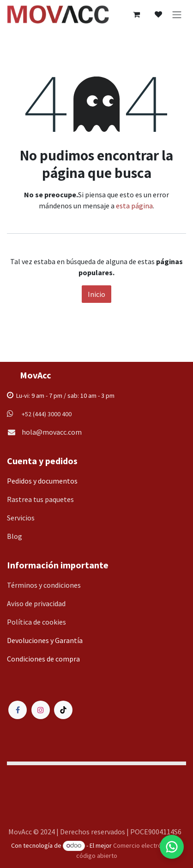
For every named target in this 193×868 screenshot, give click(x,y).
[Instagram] (41, 710)
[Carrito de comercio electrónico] (136, 14)
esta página (134, 206)
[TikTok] (63, 710)
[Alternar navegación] (177, 14)
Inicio (96, 294)
